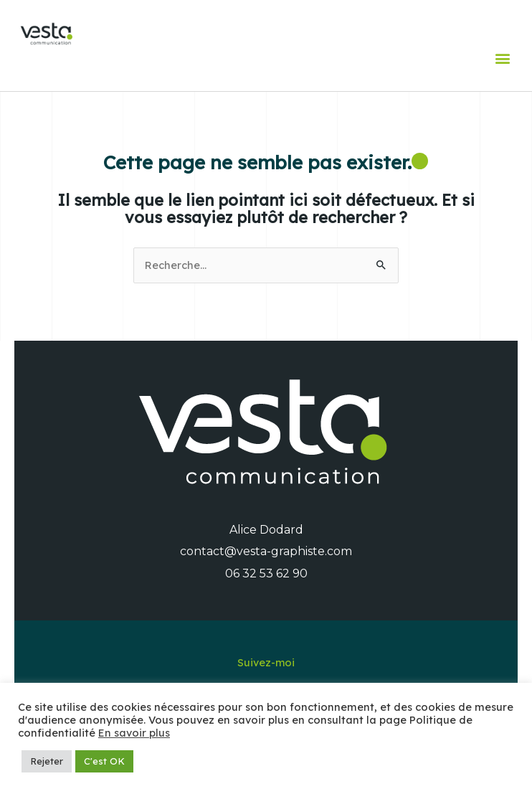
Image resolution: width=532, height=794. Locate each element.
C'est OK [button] (104, 761)
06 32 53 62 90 (266, 573)
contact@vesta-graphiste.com (266, 551)
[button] (502, 58)
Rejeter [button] (47, 761)
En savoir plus (134, 733)
